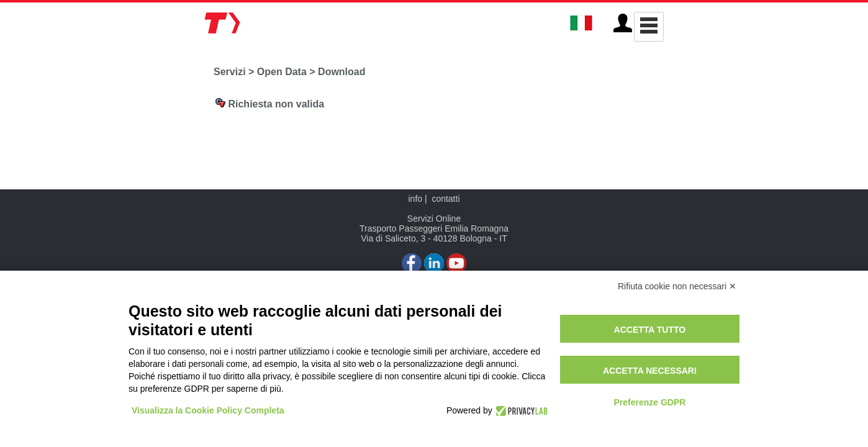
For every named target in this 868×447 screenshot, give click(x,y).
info (415, 199)
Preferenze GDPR (649, 402)
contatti (445, 199)
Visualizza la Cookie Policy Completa (208, 410)
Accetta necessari (650, 371)
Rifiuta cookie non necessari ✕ (677, 286)
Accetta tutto (650, 330)
